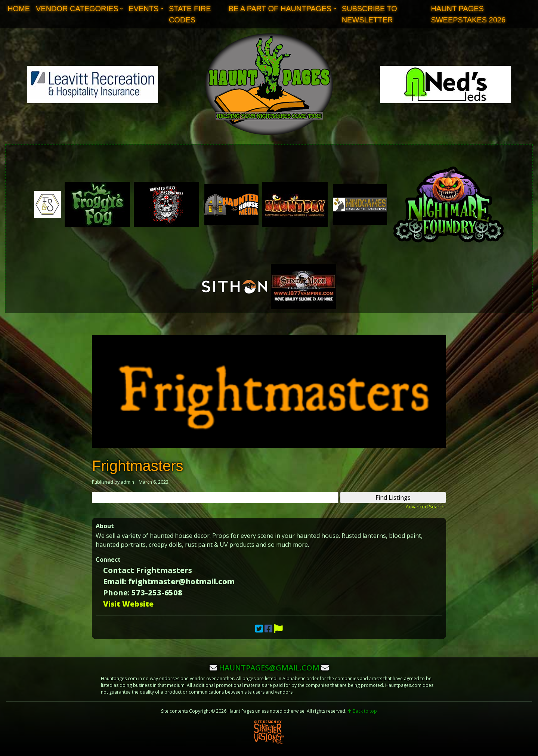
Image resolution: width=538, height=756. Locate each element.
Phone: (116, 593)
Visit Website (128, 604)
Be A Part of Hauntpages (280, 9)
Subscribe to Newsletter (370, 14)
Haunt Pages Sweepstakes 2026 (468, 14)
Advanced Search (425, 506)
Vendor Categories (77, 9)
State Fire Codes (190, 14)
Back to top (362, 711)
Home (19, 9)
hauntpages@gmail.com (269, 668)
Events (143, 9)
